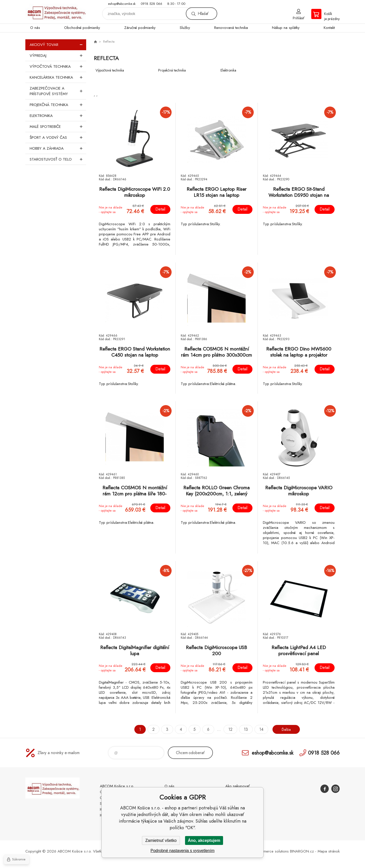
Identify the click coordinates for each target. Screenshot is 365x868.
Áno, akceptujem (204, 840)
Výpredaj (58, 56)
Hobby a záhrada (58, 148)
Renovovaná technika (231, 28)
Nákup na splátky (286, 28)
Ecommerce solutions (271, 851)
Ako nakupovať (238, 786)
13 (244, 729)
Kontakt (329, 28)
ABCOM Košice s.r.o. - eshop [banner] (56, 12)
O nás (35, 28)
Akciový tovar (58, 45)
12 (229, 729)
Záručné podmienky (140, 28)
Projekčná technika (58, 105)
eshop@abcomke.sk (122, 4)
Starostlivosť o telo (58, 159)
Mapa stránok (329, 851)
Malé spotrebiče (58, 127)
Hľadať (203, 14)
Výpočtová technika (58, 66)
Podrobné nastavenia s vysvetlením (183, 851)
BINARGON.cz (302, 851)
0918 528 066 (151, 4)
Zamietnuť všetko (161, 840)
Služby (185, 28)
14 (260, 729)
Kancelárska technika (58, 77)
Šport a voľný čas (58, 137)
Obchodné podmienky (82, 28)
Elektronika (58, 116)
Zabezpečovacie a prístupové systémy (58, 91)
